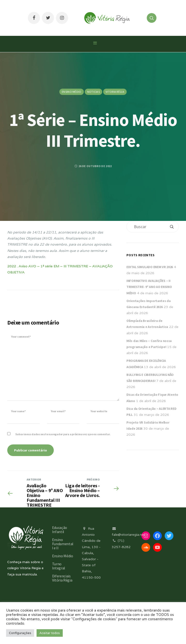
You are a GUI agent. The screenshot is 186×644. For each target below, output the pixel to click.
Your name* (18, 411)
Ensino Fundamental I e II (63, 544)
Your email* (58, 411)
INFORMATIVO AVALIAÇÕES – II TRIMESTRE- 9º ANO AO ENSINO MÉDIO (149, 287)
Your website (99, 411)
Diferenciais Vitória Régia (62, 578)
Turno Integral (59, 566)
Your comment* (21, 337)
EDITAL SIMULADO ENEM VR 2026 (150, 267)
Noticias (93, 92)
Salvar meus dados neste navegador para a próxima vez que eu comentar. (63, 434)
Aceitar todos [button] (50, 633)
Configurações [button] (20, 633)
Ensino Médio (72, 92)
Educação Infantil (60, 530)
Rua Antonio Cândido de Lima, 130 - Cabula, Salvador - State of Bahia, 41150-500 (91, 553)
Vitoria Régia (115, 92)
